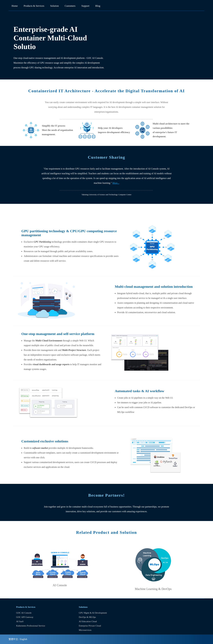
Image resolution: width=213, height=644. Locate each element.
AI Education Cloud (88, 621)
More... (116, 183)
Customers (70, 6)
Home (15, 6)
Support (85, 6)
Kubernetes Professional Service (31, 626)
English (24, 639)
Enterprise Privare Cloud (90, 626)
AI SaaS (20, 621)
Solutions (83, 607)
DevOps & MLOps (87, 617)
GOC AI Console (24, 613)
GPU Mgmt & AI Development (93, 613)
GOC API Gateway (25, 617)
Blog (98, 6)
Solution (54, 6)
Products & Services (34, 6)
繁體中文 (13, 639)
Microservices (85, 630)
